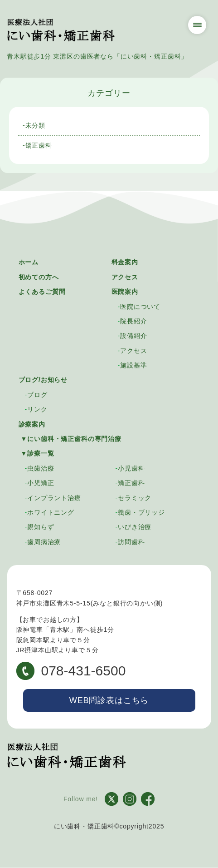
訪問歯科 (131, 542)
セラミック (135, 498)
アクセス (125, 277)
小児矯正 (41, 483)
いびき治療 (135, 527)
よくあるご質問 (42, 292)
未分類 (36, 125)
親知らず (41, 527)
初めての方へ (39, 277)
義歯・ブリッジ (141, 512)
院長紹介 (133, 321)
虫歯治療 (41, 468)
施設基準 (133, 365)
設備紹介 (133, 336)
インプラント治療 (54, 498)
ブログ (37, 395)
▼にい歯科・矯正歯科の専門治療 (71, 439)
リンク (37, 409)
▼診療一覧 (38, 453)
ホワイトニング (51, 512)
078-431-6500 (71, 671)
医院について (140, 307)
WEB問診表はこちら (109, 700)
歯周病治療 (44, 542)
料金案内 (125, 262)
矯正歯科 (39, 145)
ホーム (29, 262)
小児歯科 (131, 468)
